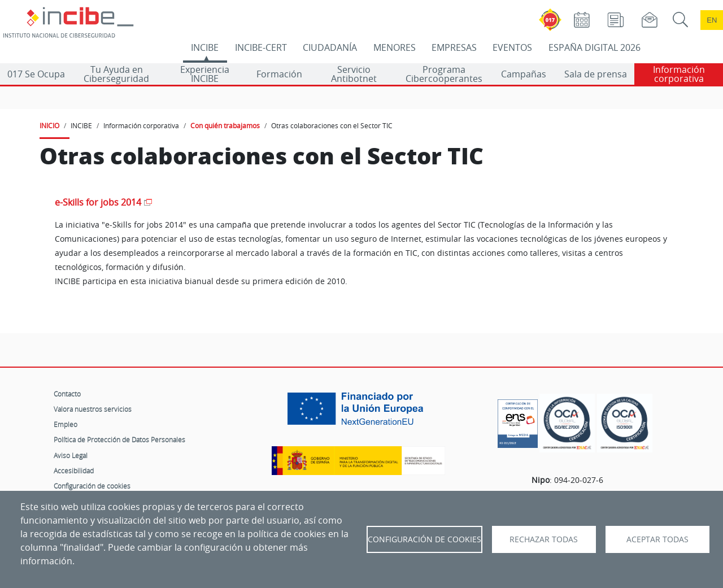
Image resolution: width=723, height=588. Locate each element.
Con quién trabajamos (225, 125)
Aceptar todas (657, 539)
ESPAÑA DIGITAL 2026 (594, 47)
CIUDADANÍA (330, 47)
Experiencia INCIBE (205, 74)
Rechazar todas (544, 539)
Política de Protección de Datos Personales (119, 439)
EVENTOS (512, 47)
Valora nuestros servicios (93, 409)
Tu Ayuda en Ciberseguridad (116, 74)
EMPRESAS (454, 47)
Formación (279, 74)
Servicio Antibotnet (354, 74)
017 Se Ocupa (36, 74)
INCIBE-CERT (261, 47)
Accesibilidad (74, 471)
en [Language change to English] (712, 20)
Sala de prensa (596, 74)
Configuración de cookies (92, 486)
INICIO (49, 125)
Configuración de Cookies (424, 539)
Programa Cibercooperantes (444, 74)
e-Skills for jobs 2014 (98, 202)
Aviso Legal (71, 455)
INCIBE (205, 47)
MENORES (395, 47)
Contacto (67, 394)
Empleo (66, 424)
